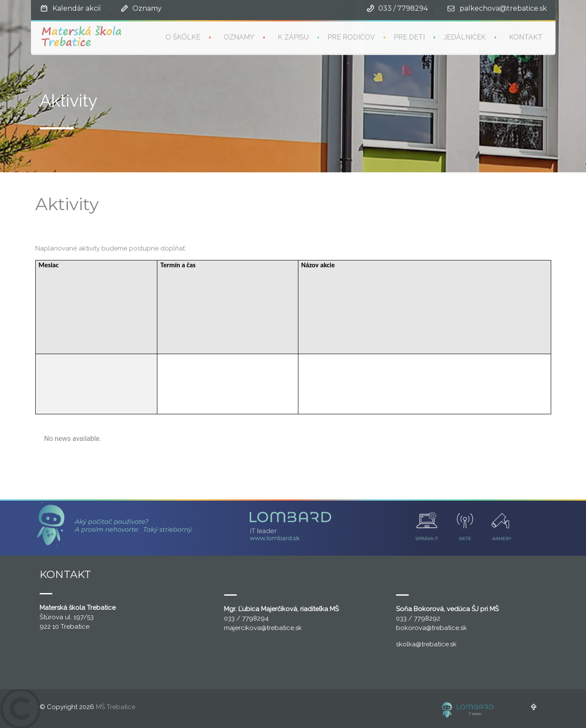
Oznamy (147, 8)
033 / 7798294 (403, 8)
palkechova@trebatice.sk (503, 8)
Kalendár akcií (77, 8)
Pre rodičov (351, 36)
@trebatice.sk (281, 628)
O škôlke (183, 36)
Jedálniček (465, 36)
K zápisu (293, 36)
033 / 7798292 (418, 618)
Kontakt (526, 36)
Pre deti (409, 36)
